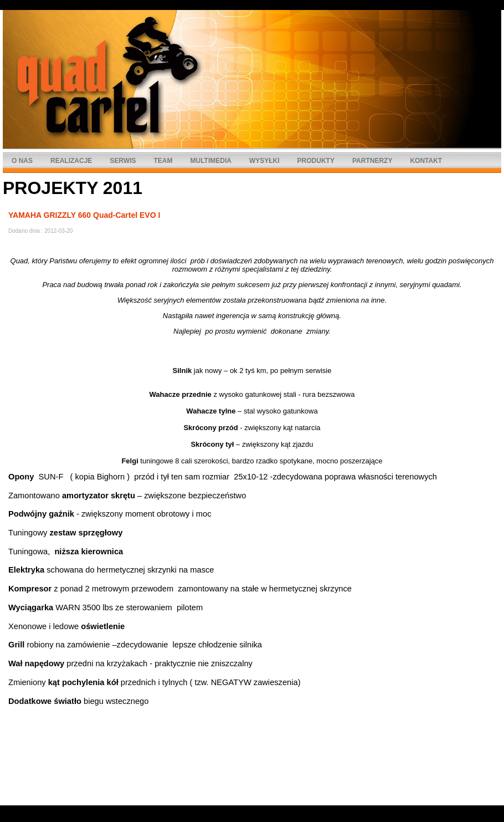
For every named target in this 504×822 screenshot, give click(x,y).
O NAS (22, 161)
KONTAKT (426, 161)
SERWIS (123, 161)
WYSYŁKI (264, 161)
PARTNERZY (372, 161)
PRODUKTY (316, 161)
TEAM (163, 161)
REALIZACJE (71, 161)
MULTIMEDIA (210, 161)
